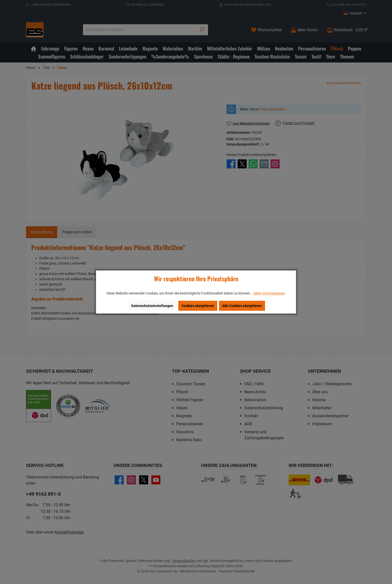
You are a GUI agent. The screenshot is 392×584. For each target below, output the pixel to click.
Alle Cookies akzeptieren (242, 306)
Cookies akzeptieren (198, 306)
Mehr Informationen (269, 293)
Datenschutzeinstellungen (152, 306)
